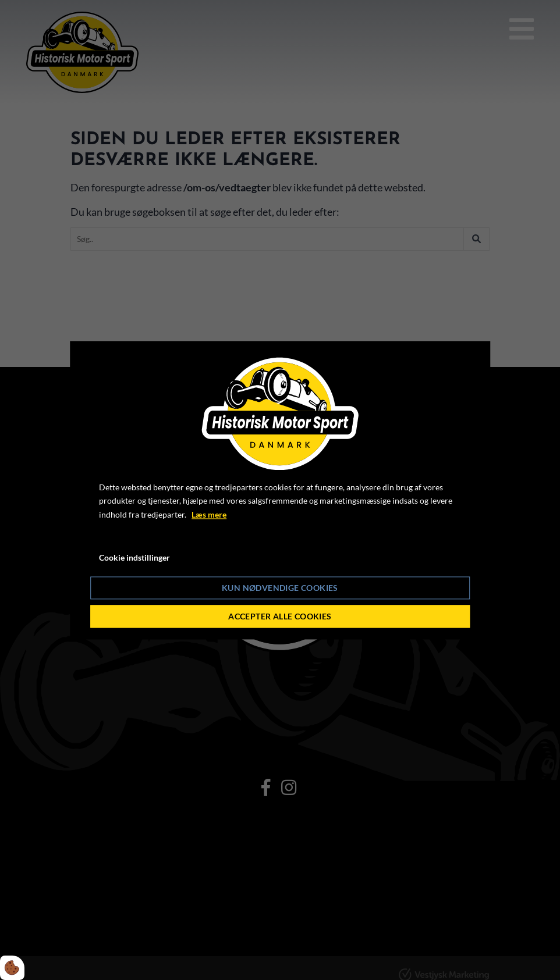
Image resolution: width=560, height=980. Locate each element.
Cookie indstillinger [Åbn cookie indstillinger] (134, 557)
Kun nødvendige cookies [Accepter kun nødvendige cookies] (280, 588)
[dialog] (280, 490)
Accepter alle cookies (280, 616)
